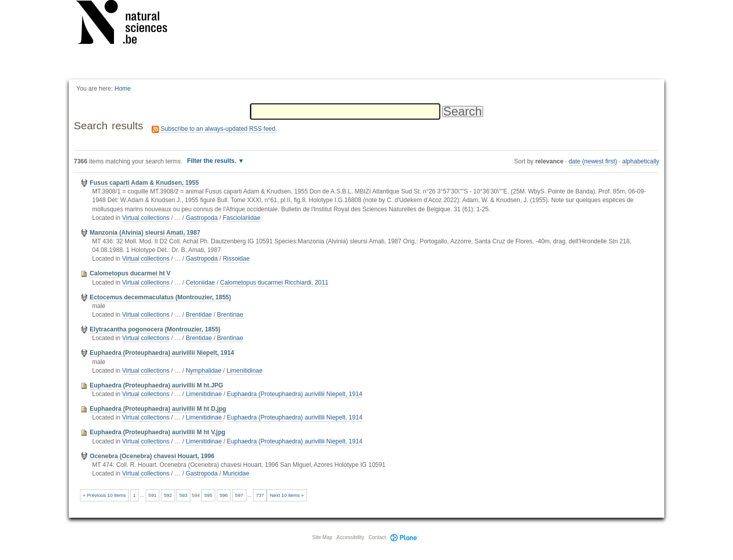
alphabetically (641, 161)
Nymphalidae (204, 371)
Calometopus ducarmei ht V (130, 273)
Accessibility (350, 537)
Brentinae (230, 315)
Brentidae (199, 315)
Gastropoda (202, 218)
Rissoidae (236, 259)
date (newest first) (593, 161)
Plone (404, 537)
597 (239, 495)
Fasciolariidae (242, 218)
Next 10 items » (287, 495)
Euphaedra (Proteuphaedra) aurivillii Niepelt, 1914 (162, 353)
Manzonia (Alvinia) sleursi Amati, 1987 (145, 233)
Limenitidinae (245, 371)
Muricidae (236, 473)
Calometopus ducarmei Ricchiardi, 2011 (274, 283)
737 (260, 495)
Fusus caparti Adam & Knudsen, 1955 (144, 183)
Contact (377, 537)
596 (223, 495)
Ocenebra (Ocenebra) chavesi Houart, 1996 (152, 456)
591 (153, 495)
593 (183, 495)
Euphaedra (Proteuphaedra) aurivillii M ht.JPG (156, 385)
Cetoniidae (200, 283)
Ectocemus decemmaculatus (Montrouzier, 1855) (160, 297)
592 (168, 495)
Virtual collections (146, 218)
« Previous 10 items (104, 495)
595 (208, 495)
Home (123, 89)
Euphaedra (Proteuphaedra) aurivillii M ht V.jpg (157, 432)
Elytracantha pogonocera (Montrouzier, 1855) (155, 329)
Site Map (322, 537)
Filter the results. (212, 161)
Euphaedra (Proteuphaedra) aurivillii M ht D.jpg (158, 409)
